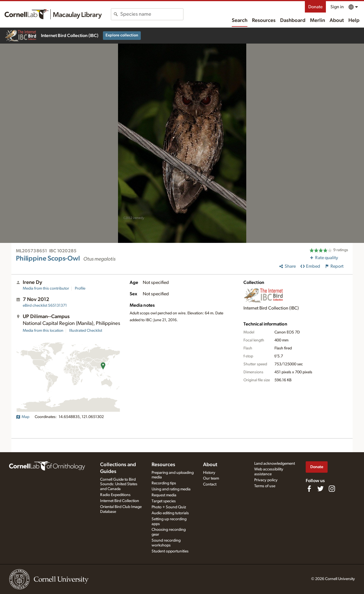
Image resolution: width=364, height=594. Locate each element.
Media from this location (43, 331)
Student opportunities (170, 551)
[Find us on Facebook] (309, 489)
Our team (211, 478)
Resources (264, 21)
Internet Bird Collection (120, 501)
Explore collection (122, 35)
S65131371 (45, 306)
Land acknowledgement (275, 464)
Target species (164, 501)
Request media (164, 495)
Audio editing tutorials (170, 513)
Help (354, 21)
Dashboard (293, 21)
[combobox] (152, 14)
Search (240, 21)
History (209, 473)
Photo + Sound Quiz (169, 507)
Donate (315, 7)
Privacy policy (266, 480)
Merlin (318, 21)
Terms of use (265, 486)
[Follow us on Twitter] (320, 489)
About (337, 21)
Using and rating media (171, 489)
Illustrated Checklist (86, 331)
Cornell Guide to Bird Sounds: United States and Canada (119, 484)
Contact (210, 484)
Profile (80, 288)
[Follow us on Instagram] (332, 489)
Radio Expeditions (115, 495)
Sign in (337, 7)
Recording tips (164, 483)
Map (23, 417)
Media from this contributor (46, 288)
